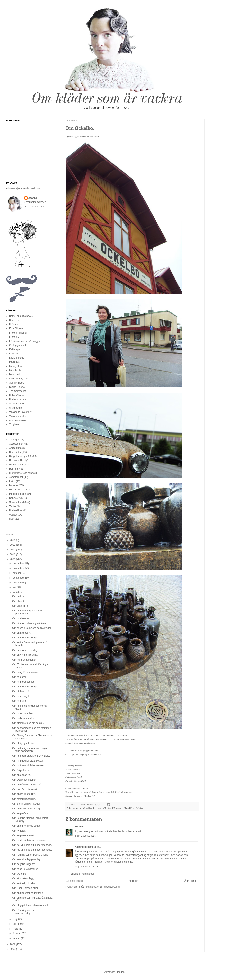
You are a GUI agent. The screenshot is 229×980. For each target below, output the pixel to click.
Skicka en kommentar (82, 874)
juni (15, 592)
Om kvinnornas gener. (24, 660)
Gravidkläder (89, 808)
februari (17, 934)
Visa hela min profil (35, 207)
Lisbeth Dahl (80, 781)
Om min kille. (19, 701)
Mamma (14, 485)
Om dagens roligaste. (24, 864)
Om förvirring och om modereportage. (24, 912)
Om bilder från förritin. (24, 794)
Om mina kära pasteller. (25, 869)
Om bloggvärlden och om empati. (30, 905)
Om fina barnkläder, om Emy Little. (31, 756)
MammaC (15, 362)
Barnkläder (15, 452)
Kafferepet (15, 349)
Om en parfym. (20, 813)
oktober (17, 573)
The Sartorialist (17, 391)
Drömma (14, 324)
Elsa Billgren (16, 328)
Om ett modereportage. (25, 638)
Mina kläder (130, 808)
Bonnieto (14, 320)
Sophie (79, 827)
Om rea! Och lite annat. (25, 789)
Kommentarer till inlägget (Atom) (102, 887)
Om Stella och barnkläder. (26, 804)
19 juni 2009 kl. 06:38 (86, 867)
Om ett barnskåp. (22, 691)
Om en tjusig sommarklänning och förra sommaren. (31, 750)
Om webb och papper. (24, 780)
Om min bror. (19, 677)
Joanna (83, 805)
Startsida (133, 881)
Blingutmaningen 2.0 (20, 456)
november (19, 568)
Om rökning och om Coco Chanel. (31, 855)
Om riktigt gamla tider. (24, 743)
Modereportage (17, 494)
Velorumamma (17, 404)
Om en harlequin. (22, 633)
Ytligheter (14, 424)
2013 (13, 540)
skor (12, 519)
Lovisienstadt (16, 358)
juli (15, 587)
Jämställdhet (16, 477)
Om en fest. (19, 596)
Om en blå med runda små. (27, 785)
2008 (13, 944)
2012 (13, 545)
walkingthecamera (85, 847)
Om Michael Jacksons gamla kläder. (32, 628)
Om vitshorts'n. (20, 606)
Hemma (13, 469)
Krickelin (14, 354)
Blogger (120, 972)
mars (16, 929)
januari (17, 938)
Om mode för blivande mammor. (30, 840)
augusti (17, 583)
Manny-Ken (15, 366)
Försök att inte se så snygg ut (25, 341)
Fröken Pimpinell (18, 333)
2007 (13, 949)
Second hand (16, 502)
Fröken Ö (14, 337)
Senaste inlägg (75, 881)
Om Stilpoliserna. (22, 770)
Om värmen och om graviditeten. (30, 623)
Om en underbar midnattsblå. (28, 893)
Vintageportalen (18, 416)
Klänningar (117, 808)
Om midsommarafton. (24, 718)
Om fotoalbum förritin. (24, 799)
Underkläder (16, 510)
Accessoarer (16, 444)
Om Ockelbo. (19, 874)
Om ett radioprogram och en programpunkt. (28, 612)
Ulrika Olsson (16, 395)
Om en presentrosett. (24, 835)
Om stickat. (18, 601)
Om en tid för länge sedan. (27, 826)
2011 (13, 550)
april (16, 924)
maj (15, 919)
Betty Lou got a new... (21, 316)
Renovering (15, 498)
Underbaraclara (18, 399)
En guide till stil (17, 461)
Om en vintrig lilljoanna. (25, 655)
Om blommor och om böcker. (28, 723)
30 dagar (14, 440)
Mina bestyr (16, 370)
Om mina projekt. (22, 696)
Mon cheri (15, 375)
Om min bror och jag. (24, 682)
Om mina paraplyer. (23, 713)
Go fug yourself (17, 345)
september (19, 578)
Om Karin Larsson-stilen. (26, 888)
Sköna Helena (17, 387)
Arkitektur (14, 448)
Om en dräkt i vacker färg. (26, 809)
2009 (13, 559)
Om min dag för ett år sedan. (28, 761)
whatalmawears (18, 420)
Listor (12, 481)
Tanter (13, 506)
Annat (79, 808)
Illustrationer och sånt (21, 473)
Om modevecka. (21, 618)
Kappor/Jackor (104, 808)
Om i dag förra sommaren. (27, 672)
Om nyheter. (19, 831)
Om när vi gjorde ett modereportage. (32, 845)
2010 (13, 555)
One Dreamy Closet (20, 379)
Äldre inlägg (191, 881)
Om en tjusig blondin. (24, 883)
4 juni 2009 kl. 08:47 (86, 836)
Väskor (140, 808)
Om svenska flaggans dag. (27, 859)
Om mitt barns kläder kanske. (28, 765)
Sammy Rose (17, 383)
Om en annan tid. (22, 775)
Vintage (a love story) (21, 412)
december (19, 564)
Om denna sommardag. (25, 650)
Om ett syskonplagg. (23, 878)
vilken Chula (16, 408)
